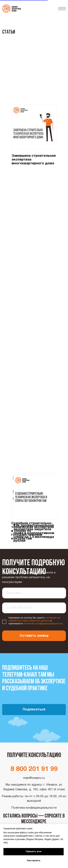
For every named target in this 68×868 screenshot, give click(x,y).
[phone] (34, 608)
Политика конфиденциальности (34, 808)
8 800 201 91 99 (34, 769)
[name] (34, 593)
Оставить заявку (34, 636)
